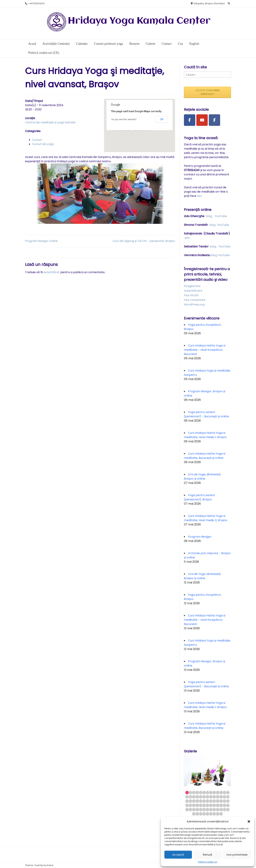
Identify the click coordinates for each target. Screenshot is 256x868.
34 (211, 801)
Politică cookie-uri (208, 862)
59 (207, 810)
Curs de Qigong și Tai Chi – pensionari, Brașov (144, 241)
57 (201, 810)
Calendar (82, 44)
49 (218, 805)
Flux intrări (191, 295)
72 (214, 814)
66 (194, 814)
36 (218, 801)
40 (187, 805)
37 (221, 801)
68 (201, 814)
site (187, 238)
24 (221, 797)
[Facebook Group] (214, 120)
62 (218, 810)
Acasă (32, 44)
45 (204, 805)
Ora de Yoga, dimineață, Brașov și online (202, 477)
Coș (180, 44)
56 (197, 810)
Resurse (134, 44)
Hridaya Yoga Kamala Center (139, 21)
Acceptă (178, 855)
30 (197, 801)
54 (190, 810)
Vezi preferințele (237, 855)
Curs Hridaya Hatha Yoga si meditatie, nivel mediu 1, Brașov (205, 435)
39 (228, 801)
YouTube (221, 216)
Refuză (208, 855)
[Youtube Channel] (202, 120)
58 (204, 810)
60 (211, 810)
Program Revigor (200, 537)
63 (221, 810)
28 (190, 801)
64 (224, 810)
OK (162, 119)
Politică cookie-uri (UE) (44, 53)
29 (194, 801)
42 (194, 805)
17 (197, 797)
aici (199, 196)
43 (197, 805)
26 (228, 797)
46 (207, 805)
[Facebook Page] (190, 120)
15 (190, 797)
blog (209, 216)
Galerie (150, 44)
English (194, 44)
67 (197, 814)
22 (214, 797)
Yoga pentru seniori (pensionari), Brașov (199, 497)
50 (221, 805)
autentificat (51, 272)
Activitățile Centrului (56, 44)
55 (194, 810)
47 (211, 805)
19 (204, 797)
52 (228, 805)
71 (211, 814)
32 (204, 801)
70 (207, 814)
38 (224, 801)
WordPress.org (194, 305)
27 (187, 801)
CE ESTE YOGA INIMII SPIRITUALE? (207, 92)
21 (211, 797)
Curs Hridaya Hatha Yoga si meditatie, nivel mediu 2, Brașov (206, 518)
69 (204, 814)
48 (214, 805)
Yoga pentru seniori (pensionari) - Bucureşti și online (206, 414)
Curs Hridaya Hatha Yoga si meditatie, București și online (205, 456)
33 (207, 801)
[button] (249, 821)
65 (228, 810)
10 (218, 792)
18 (201, 797)
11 (221, 792)
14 (187, 797)
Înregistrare (192, 286)
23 (218, 797)
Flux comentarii (195, 300)
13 (228, 792)
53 (187, 810)
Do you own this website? (124, 119)
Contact (167, 44)
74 (221, 814)
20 (207, 797)
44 (201, 805)
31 (201, 801)
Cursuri (37, 140)
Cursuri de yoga (43, 144)
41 (190, 805)
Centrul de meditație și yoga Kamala (50, 122)
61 (214, 810)
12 (224, 792)
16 (194, 797)
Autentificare (193, 291)
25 (224, 797)
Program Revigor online (41, 241)
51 (224, 805)
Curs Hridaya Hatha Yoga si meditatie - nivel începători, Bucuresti (205, 350)
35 (214, 801)
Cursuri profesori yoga (108, 44)
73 (218, 814)
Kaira (50, 865)
